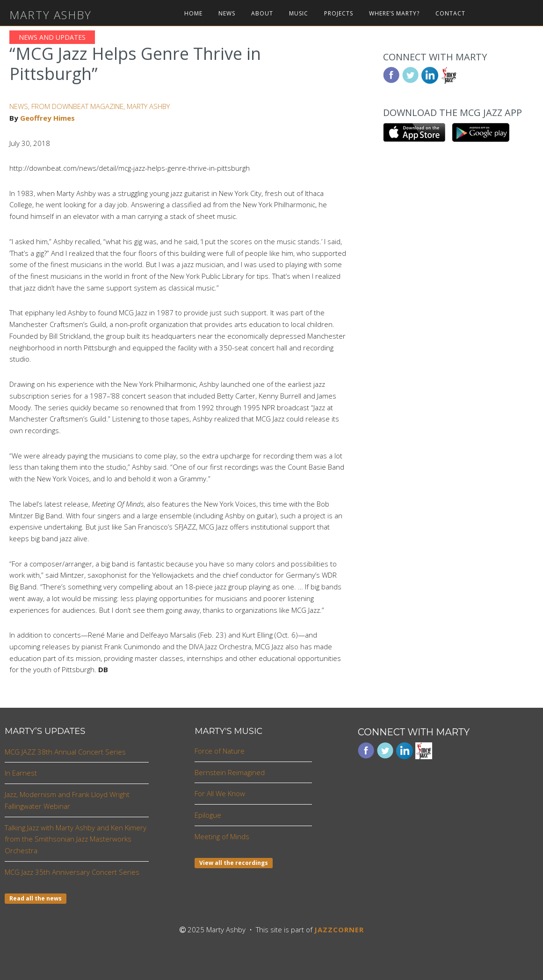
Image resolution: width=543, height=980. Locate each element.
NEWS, (20, 106)
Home (193, 14)
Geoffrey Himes (47, 118)
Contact (450, 14)
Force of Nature (220, 751)
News (227, 14)
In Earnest (21, 773)
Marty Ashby (51, 15)
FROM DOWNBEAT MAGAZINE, (79, 106)
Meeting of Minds (222, 836)
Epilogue (208, 815)
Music (299, 14)
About (262, 14)
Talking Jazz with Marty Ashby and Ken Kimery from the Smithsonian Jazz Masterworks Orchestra (76, 839)
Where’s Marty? (394, 14)
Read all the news (36, 898)
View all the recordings (234, 863)
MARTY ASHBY (148, 106)
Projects (339, 14)
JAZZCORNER (339, 929)
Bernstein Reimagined (230, 772)
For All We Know (220, 793)
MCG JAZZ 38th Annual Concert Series (65, 752)
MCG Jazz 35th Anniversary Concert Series (72, 872)
